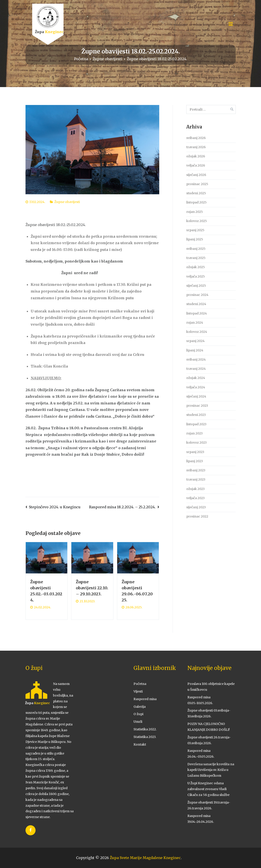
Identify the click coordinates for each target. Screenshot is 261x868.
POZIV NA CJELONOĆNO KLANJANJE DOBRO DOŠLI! (209, 727)
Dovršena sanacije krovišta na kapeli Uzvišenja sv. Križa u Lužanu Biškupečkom (211, 770)
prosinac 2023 (197, 406)
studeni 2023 (196, 415)
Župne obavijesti (67, 202)
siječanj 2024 (196, 396)
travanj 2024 (196, 369)
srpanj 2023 (195, 452)
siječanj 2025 (196, 286)
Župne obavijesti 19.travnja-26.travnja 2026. (209, 805)
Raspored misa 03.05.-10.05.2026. (200, 700)
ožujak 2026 (196, 156)
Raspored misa (145, 699)
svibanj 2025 (196, 249)
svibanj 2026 (196, 138)
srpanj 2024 (195, 341)
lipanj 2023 (195, 461)
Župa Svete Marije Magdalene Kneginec (145, 858)
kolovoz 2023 (196, 443)
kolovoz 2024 (197, 332)
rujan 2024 (195, 323)
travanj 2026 (196, 147)
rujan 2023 (194, 433)
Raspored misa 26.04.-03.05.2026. (201, 754)
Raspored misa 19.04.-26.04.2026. (201, 819)
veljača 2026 (196, 165)
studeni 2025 (196, 193)
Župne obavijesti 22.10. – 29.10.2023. (92, 588)
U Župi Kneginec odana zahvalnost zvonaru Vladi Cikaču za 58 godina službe (208, 789)
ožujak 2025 (196, 267)
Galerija (140, 707)
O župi (138, 714)
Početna (140, 684)
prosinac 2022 (197, 516)
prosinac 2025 (197, 184)
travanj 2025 (196, 258)
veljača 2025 (196, 276)
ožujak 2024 (196, 378)
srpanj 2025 (195, 230)
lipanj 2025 (195, 239)
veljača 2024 (196, 387)
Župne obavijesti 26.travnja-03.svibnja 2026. (209, 740)
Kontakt (140, 744)
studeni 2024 (196, 304)
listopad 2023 (196, 424)
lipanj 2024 (195, 350)
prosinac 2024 (197, 295)
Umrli (138, 722)
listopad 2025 (196, 202)
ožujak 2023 (195, 489)
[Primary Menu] (231, 24)
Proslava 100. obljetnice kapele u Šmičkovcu (211, 687)
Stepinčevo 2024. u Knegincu (55, 507)
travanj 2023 (196, 479)
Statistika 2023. (145, 737)
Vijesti (138, 691)
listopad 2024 (197, 313)
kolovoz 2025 (197, 221)
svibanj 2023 (196, 470)
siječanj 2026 (196, 175)
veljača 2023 (195, 498)
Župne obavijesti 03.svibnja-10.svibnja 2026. (209, 713)
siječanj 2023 (196, 507)
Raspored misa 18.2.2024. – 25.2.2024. (122, 507)
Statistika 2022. (145, 729)
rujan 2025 (195, 212)
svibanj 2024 (196, 359)
